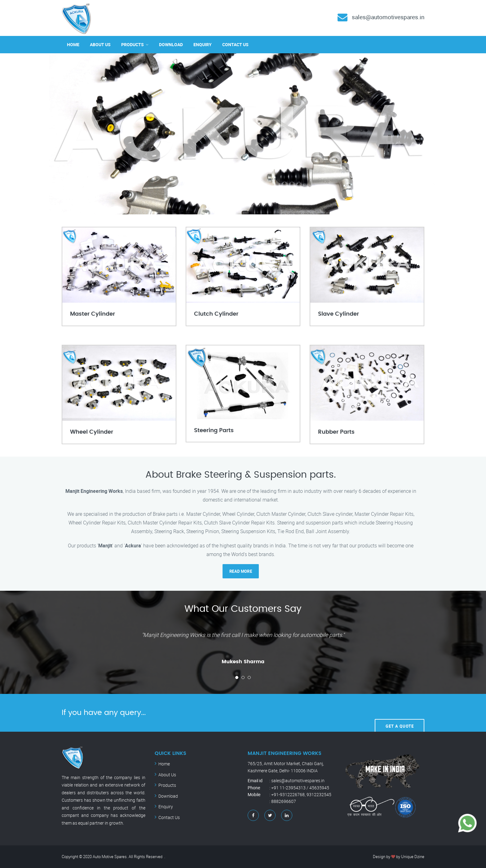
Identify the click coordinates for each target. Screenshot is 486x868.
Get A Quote (400, 712)
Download (171, 44)
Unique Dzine (413, 857)
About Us (100, 44)
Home (73, 44)
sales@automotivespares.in (386, 17)
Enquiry (203, 44)
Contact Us (235, 44)
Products (133, 44)
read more (241, 571)
